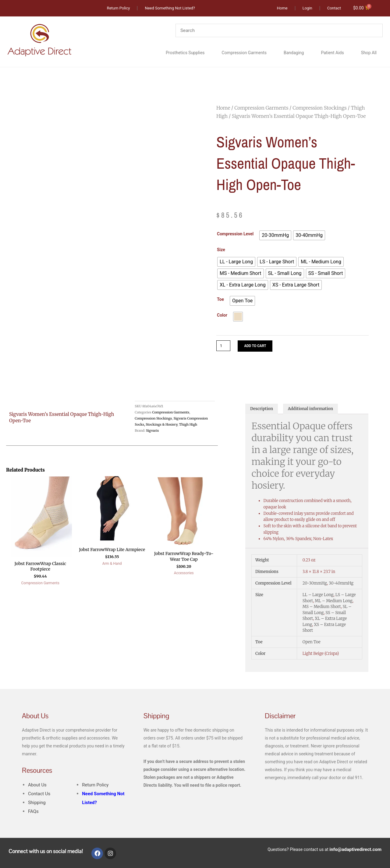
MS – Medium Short (322, 608)
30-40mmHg (341, 585)
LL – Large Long (318, 596)
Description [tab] (263, 410)
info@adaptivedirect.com (357, 850)
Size (221, 250)
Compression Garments (244, 53)
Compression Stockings (320, 108)
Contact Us (40, 795)
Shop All (369, 53)
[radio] (275, 236)
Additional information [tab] (315, 410)
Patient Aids (332, 53)
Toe (220, 300)
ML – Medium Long (334, 602)
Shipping (37, 804)
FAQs (34, 812)
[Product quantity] (224, 346)
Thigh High (188, 425)
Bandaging (294, 53)
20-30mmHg (315, 585)
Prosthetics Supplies (185, 53)
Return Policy (96, 786)
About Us (38, 786)
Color (222, 315)
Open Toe (312, 643)
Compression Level (235, 234)
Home (223, 108)
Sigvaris (152, 431)
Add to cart (258, 346)
